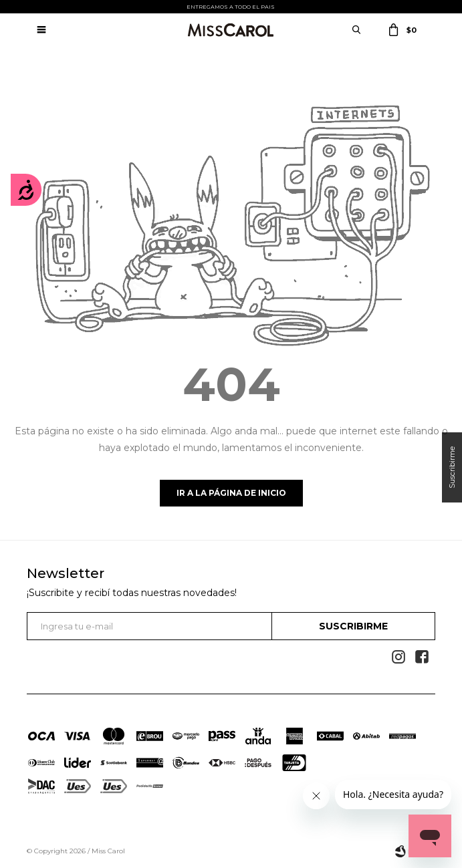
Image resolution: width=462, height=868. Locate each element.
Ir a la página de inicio (231, 493)
